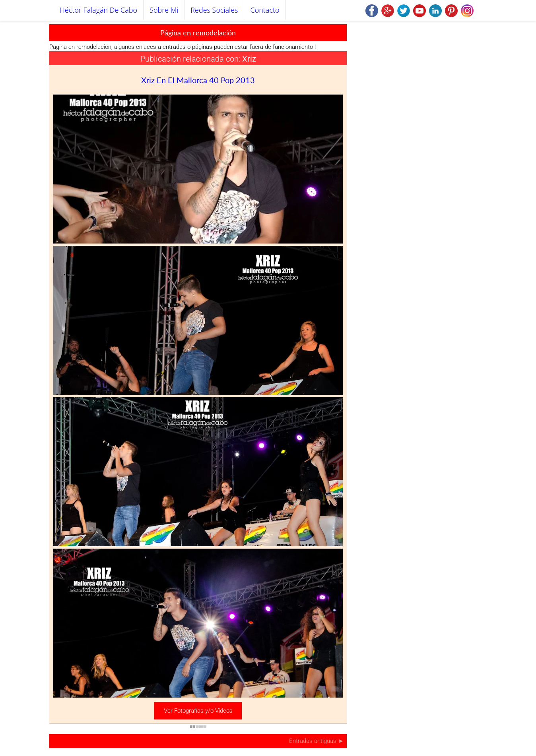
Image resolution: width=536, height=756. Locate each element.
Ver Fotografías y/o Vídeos (198, 711)
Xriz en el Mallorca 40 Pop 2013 (198, 80)
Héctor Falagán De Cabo (98, 10)
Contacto (265, 10)
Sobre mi (164, 10)
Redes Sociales (214, 10)
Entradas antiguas (314, 741)
